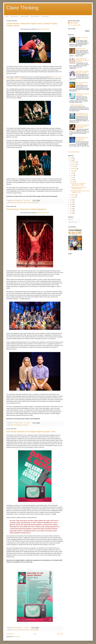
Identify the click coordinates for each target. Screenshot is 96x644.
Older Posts (60, 634)
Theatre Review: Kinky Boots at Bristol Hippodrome (26, 209)
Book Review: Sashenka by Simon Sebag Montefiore (82, 139)
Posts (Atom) (17, 637)
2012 (71, 213)
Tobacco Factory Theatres (33, 203)
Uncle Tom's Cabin (81, 49)
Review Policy (45, 16)
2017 (71, 202)
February (73, 195)
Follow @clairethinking (74, 152)
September (74, 169)
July (72, 173)
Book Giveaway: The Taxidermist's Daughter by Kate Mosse (82, 60)
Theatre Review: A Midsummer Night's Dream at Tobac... (78, 184)
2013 (71, 211)
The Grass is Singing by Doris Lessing (82, 83)
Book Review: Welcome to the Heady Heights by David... (80, 192)
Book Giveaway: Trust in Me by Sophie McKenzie (82, 114)
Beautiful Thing (17, 79)
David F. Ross (14, 630)
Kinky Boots (26, 425)
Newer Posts (10, 634)
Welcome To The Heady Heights (32, 630)
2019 (71, 160)
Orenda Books (21, 630)
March (73, 182)
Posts (71, 219)
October (73, 166)
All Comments (73, 222)
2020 (71, 158)
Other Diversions (35, 16)
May (72, 177)
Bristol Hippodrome (18, 425)
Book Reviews (14, 16)
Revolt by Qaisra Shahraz (77, 105)
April (72, 180)
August (73, 171)
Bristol (25, 203)
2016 (71, 204)
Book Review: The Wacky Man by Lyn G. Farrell (82, 72)
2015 (71, 206)
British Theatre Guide (43, 29)
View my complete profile (74, 25)
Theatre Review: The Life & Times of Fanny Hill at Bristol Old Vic (83, 126)
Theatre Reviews (24, 16)
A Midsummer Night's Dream (17, 203)
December (74, 162)
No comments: (27, 200)
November (74, 164)
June (72, 175)
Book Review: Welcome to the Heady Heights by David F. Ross (31, 432)
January (73, 197)
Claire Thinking (22, 8)
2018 (71, 200)
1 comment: (26, 628)
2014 (71, 209)
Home (7, 16)
